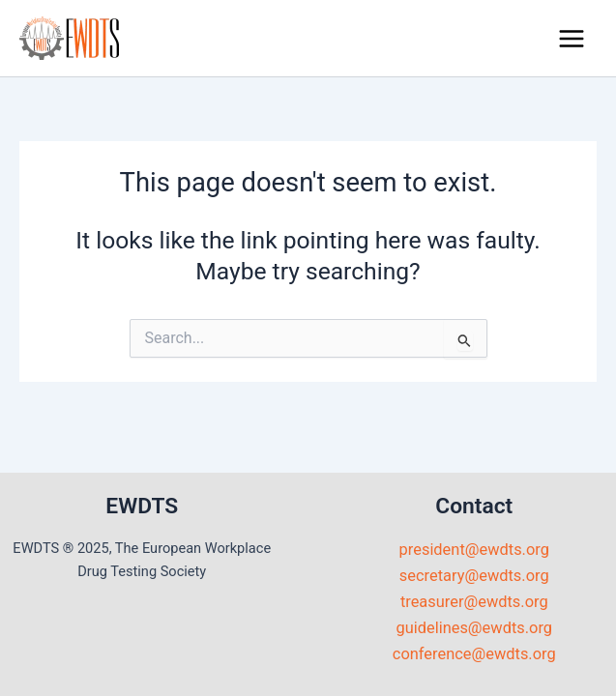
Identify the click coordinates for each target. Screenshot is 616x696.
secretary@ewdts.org (474, 576)
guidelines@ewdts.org (474, 628)
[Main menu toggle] (571, 38)
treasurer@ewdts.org (474, 602)
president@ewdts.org (474, 550)
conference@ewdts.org (474, 654)
